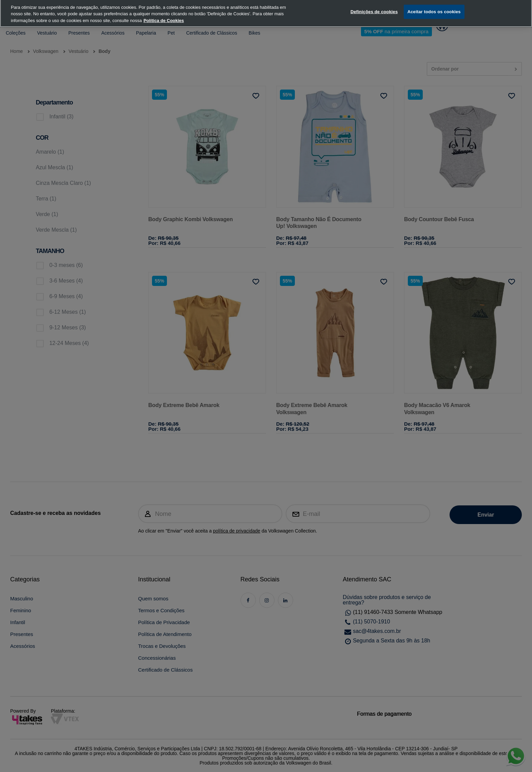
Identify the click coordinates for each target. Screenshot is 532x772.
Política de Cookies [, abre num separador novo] (164, 13)
